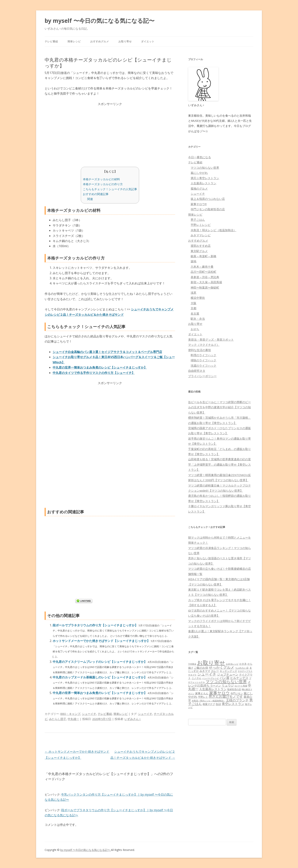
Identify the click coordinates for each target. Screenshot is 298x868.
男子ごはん (198, 220)
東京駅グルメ (199, 251)
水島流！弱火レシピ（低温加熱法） (213, 230)
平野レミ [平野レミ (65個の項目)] (203, 697)
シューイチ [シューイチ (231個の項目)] (207, 674)
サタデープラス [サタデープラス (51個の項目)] (245, 671)
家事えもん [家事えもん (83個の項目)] (202, 693)
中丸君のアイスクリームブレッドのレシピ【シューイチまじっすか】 (100, 662)
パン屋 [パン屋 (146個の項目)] (225, 678)
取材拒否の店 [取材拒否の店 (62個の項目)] (234, 689)
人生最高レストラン (203, 183)
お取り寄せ (125, 41)
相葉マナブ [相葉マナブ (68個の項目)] (209, 704)
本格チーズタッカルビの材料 (101, 179)
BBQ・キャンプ (70, 714)
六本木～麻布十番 (202, 267)
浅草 (193, 293)
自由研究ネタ (197, 371)
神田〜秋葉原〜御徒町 (205, 287)
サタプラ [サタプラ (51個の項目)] (192, 675)
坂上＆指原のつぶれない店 (208, 199)
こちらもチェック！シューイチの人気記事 (110, 189)
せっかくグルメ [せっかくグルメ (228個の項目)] (222, 667)
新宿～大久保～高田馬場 (206, 282)
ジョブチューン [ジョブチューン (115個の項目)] (228, 674)
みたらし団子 (58, 719)
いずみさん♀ (133, 719)
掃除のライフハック (203, 360)
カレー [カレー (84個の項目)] (215, 671)
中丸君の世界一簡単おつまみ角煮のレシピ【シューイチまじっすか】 (100, 693)
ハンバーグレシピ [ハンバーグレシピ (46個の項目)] (211, 678)
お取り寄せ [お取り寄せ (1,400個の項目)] (211, 663)
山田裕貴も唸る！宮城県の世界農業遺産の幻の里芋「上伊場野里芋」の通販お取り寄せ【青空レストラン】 (220, 464)
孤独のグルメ (199, 188)
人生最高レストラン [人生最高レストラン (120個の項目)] (213, 689)
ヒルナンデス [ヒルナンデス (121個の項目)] (239, 678)
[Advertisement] (110, 133)
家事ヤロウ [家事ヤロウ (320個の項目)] (220, 693)
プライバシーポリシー (202, 376)
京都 (193, 308)
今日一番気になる (200, 157)
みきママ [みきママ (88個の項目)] (205, 671)
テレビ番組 (51, 41)
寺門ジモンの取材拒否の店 (208, 209)
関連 (90, 199)
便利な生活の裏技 (200, 350)
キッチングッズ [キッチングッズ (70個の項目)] (228, 671)
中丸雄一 (73, 719)
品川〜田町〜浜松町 (203, 272)
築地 (193, 261)
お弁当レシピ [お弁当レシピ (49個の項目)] (232, 664)
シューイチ (89, 714)
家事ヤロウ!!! (199, 204)
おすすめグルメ (100, 41)
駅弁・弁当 (198, 319)
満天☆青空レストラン (205, 178)
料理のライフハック (203, 355)
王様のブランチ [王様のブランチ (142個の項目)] (237, 700)
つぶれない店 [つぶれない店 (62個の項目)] (242, 668)
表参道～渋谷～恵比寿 (205, 277)
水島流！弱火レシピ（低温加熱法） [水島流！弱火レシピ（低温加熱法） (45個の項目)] (208, 701)
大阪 (193, 303)
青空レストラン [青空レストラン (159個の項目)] (233, 704)
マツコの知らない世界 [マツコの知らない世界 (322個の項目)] (226, 681)
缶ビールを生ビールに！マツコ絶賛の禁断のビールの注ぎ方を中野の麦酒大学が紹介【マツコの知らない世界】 (220, 407)
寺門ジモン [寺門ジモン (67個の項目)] (237, 693)
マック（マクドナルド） (204, 345)
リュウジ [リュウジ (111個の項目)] (228, 685)
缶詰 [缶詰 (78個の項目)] (218, 704)
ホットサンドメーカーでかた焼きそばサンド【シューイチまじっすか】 (102, 641)
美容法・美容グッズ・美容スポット (211, 339)
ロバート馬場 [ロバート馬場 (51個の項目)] (241, 686)
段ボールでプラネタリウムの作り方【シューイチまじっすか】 (96, 625)
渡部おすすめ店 (201, 246)
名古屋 (195, 313)
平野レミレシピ (201, 225)
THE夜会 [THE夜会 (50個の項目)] (192, 664)
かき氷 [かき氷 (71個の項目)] (243, 664)
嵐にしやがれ (199, 173)
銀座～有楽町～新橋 (203, 256)
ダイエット (148, 41)
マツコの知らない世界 (205, 168)
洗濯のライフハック (203, 366)
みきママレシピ (201, 235)
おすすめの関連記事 (96, 194)
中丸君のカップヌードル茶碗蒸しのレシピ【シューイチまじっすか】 (100, 677)
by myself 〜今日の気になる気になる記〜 (100, 21)
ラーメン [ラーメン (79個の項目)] (216, 686)
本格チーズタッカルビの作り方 (103, 184)
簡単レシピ (74, 41)
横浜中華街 (198, 298)
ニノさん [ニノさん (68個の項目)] (197, 678)
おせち (195, 329)
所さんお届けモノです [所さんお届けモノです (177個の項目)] (226, 696)
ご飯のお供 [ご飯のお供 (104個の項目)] (201, 668)
